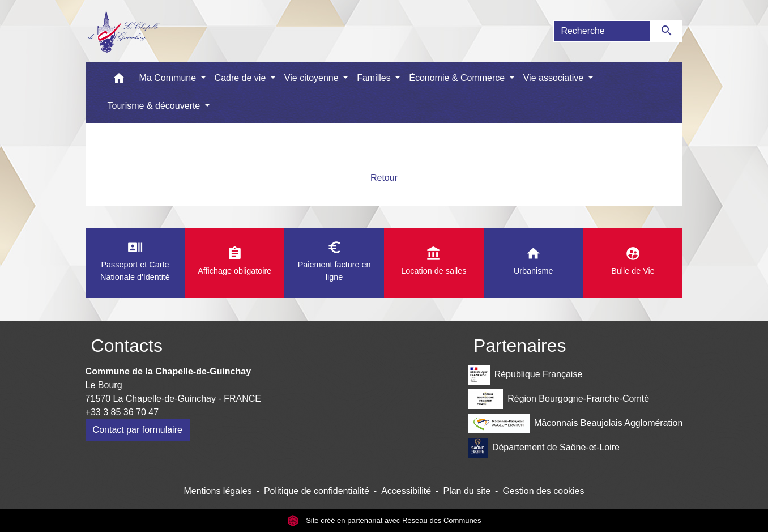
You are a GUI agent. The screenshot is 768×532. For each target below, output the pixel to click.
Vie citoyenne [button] (313, 78)
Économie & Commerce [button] (458, 78)
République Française (525, 375)
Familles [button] (375, 78)
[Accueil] (123, 31)
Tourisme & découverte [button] (155, 106)
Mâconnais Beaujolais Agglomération (575, 424)
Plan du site (467, 491)
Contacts (127, 346)
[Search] (602, 31)
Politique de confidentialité (317, 491)
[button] (119, 81)
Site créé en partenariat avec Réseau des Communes (384, 520)
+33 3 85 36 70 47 (122, 412)
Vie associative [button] (555, 78)
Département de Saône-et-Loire (544, 448)
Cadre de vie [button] (242, 78)
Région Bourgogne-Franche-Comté (558, 399)
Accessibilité (406, 491)
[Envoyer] (666, 31)
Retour (384, 178)
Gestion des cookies (543, 491)
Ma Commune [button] (169, 78)
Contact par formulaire (138, 430)
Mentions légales (217, 491)
